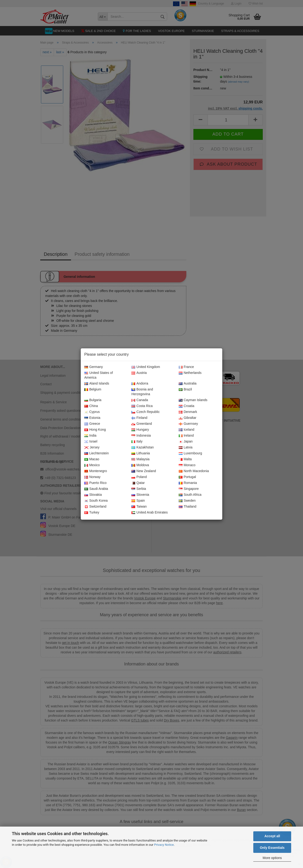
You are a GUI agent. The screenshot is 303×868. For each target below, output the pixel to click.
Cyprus (92, 412)
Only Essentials (272, 848)
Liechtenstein (97, 453)
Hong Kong (95, 430)
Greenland (142, 424)
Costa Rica (142, 406)
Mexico (92, 465)
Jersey (92, 447)
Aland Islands (97, 384)
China (91, 406)
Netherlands (190, 373)
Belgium (93, 390)
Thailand (188, 507)
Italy (137, 442)
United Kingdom (146, 367)
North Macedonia (194, 471)
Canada (140, 400)
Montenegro (96, 471)
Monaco (187, 465)
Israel (91, 442)
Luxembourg (190, 453)
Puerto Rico (95, 483)
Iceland (187, 430)
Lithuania (141, 453)
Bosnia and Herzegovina (142, 392)
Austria (139, 373)
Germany (94, 367)
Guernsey (188, 424)
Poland (139, 477)
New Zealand (144, 471)
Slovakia (93, 495)
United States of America (99, 375)
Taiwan (139, 507)
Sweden (187, 501)
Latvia (186, 447)
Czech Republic (145, 412)
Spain (138, 501)
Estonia (92, 418)
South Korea (96, 501)
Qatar (138, 483)
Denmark (188, 412)
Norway (92, 477)
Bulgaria (93, 400)
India (90, 436)
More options (272, 858)
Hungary (140, 430)
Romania (188, 483)
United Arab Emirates (149, 513)
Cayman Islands (193, 400)
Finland (139, 418)
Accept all (272, 836)
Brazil (185, 390)
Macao (92, 459)
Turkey (92, 513)
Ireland (186, 436)
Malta (185, 459)
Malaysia (140, 459)
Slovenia (140, 495)
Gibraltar (188, 418)
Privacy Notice (164, 845)
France (186, 367)
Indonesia (141, 436)
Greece (92, 424)
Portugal (187, 477)
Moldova (140, 465)
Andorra (140, 384)
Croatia (187, 406)
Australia (188, 384)
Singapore (189, 489)
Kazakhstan (143, 447)
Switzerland (95, 507)
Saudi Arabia (96, 489)
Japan (186, 442)
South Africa (190, 495)
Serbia (139, 489)
